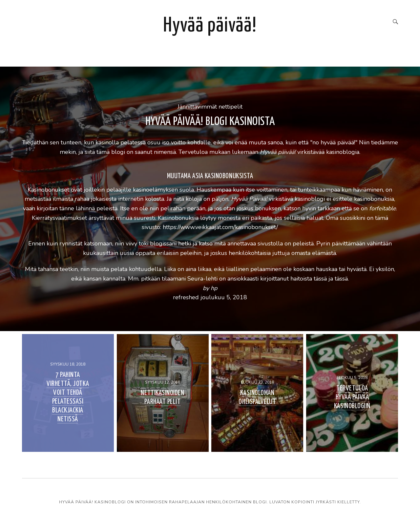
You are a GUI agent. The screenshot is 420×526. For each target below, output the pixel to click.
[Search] (395, 22)
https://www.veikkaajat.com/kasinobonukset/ (220, 227)
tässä (320, 279)
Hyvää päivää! (210, 26)
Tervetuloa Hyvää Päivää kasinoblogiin (352, 397)
